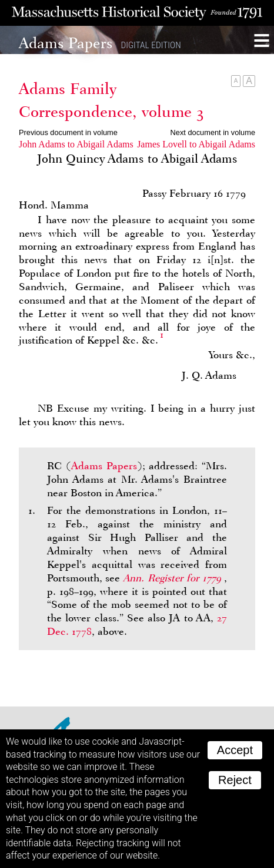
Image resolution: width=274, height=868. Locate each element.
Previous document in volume (68, 132)
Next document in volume (213, 132)
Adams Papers (104, 466)
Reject (235, 780)
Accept (235, 750)
